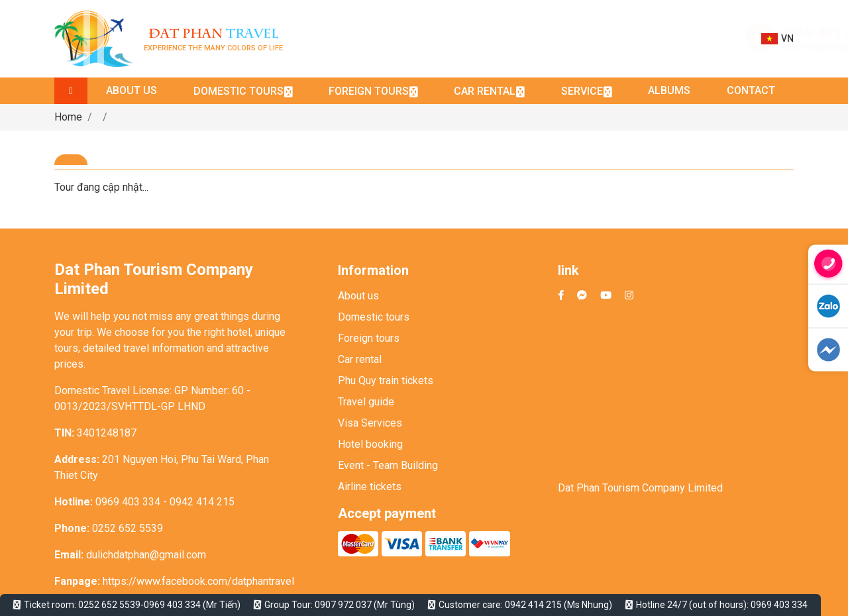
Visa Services (370, 423)
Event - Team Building (388, 465)
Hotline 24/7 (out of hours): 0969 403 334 (722, 605)
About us (358, 296)
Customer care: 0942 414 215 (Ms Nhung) (525, 605)
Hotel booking (370, 444)
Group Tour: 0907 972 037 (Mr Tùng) (340, 605)
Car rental (360, 359)
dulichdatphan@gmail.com (696, 47)
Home (68, 117)
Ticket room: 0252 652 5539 (82, 605)
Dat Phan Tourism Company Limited (640, 488)
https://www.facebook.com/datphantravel (198, 581)
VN (777, 39)
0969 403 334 (688, 33)
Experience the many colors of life (213, 39)
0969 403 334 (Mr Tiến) (192, 605)
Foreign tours (369, 338)
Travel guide (366, 402)
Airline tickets (370, 487)
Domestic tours (374, 317)
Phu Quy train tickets (386, 381)
